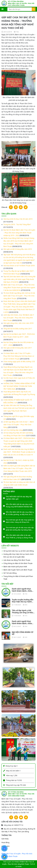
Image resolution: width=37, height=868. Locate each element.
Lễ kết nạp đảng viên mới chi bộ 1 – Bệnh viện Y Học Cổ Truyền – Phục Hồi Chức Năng (19, 425)
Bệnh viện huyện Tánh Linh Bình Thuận (18, 570)
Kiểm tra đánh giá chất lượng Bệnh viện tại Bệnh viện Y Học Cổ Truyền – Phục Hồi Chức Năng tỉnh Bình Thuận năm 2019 (19, 468)
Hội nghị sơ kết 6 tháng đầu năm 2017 (18, 348)
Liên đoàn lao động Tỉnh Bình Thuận (17, 560)
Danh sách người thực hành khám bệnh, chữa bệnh (22, 590)
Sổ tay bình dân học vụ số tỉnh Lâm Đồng (19, 551)
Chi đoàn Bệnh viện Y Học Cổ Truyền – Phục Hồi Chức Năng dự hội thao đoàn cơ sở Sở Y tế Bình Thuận (19, 356)
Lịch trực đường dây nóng (13, 430)
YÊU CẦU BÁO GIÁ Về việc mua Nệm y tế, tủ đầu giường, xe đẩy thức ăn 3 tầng (20, 513)
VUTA (20, 866)
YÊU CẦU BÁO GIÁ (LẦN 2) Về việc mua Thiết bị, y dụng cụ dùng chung (19, 536)
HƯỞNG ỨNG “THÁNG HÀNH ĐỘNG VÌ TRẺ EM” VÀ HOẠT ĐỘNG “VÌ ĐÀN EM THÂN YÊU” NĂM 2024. (19, 386)
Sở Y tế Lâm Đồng (10, 573)
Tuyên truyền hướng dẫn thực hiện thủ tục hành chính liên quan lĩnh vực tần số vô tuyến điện (23, 601)
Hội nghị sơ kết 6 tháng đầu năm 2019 (18, 249)
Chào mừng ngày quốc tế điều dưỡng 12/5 (19, 362)
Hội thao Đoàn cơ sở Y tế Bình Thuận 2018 (19, 266)
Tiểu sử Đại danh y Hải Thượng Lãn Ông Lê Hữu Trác (22, 611)
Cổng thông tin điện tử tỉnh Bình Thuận (18, 563)
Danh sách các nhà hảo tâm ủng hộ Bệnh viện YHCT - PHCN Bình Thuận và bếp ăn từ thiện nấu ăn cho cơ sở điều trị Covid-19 (19, 452)
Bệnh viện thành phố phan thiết (15, 567)
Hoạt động (5, 842)
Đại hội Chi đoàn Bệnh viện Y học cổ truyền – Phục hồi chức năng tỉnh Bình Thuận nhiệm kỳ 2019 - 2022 (19, 233)
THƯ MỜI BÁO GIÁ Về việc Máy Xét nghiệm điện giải (19, 498)
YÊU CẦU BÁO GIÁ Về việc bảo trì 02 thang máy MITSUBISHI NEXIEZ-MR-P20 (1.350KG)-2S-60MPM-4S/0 (19, 506)
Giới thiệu (5, 839)
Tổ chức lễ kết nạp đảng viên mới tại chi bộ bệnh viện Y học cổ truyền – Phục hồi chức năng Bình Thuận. (19, 296)
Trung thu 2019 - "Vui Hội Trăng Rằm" (17, 224)
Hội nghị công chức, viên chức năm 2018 (18, 323)
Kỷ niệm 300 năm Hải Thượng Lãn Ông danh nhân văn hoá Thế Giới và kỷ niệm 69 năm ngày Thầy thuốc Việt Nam (19, 408)
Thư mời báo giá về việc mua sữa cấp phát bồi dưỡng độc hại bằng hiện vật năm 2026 (20, 529)
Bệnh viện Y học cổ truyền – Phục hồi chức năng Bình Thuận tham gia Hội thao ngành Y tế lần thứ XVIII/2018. (19, 288)
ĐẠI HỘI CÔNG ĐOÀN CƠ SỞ (22, 633)
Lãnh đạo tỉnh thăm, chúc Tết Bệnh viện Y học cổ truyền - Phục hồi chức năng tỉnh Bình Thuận (19, 318)
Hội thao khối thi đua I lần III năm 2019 (18, 219)
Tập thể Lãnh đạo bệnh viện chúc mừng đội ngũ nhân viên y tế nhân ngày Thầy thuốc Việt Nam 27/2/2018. (19, 279)
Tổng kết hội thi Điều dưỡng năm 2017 (18, 329)
